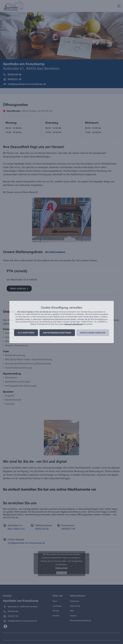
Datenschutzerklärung (74, 324)
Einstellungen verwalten (93, 333)
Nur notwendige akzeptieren (57, 333)
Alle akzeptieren (26, 333)
